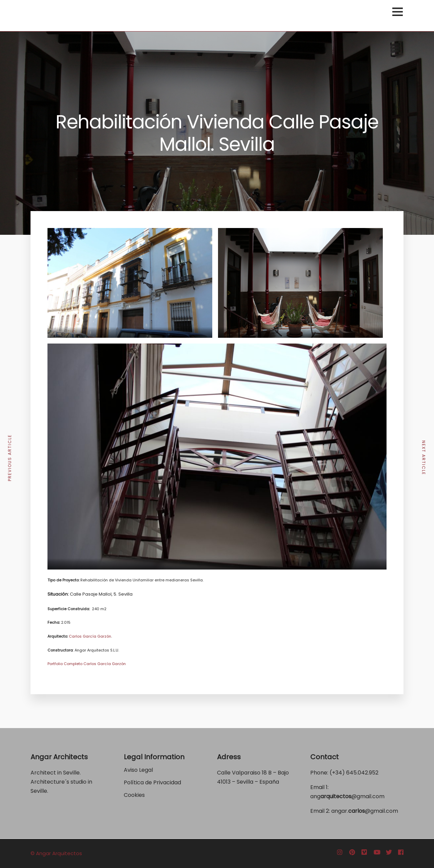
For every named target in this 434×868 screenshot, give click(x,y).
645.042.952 (362, 773)
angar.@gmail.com (365, 811)
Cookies (134, 795)
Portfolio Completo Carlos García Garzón (87, 664)
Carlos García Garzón (90, 636)
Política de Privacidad (153, 782)
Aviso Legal (138, 770)
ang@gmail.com (347, 796)
